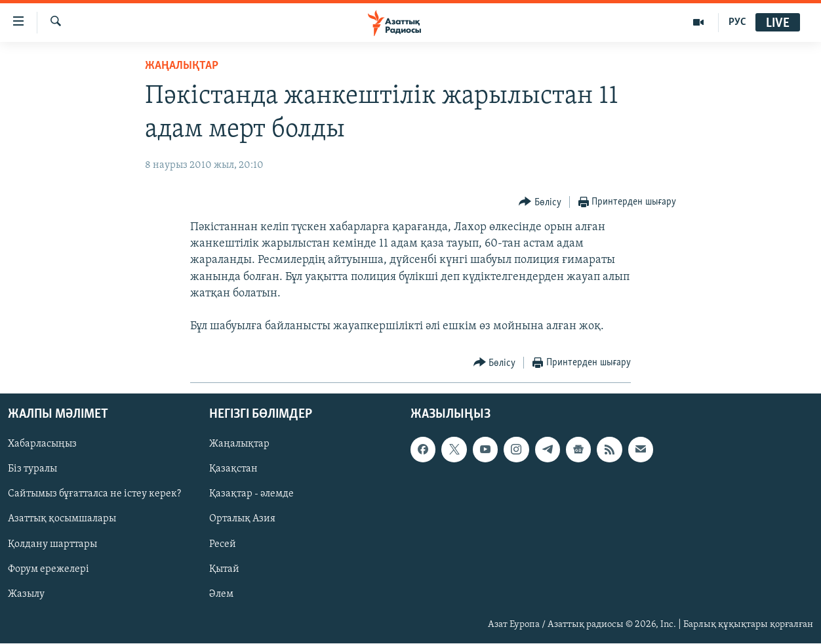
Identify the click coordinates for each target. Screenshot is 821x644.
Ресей (223, 544)
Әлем (221, 594)
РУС (737, 22)
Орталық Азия (242, 519)
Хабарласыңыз (42, 445)
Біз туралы (32, 470)
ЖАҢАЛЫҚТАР (182, 66)
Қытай (224, 569)
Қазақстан (233, 470)
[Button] (540, 202)
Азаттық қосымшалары (62, 519)
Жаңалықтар (239, 445)
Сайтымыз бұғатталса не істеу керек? (94, 494)
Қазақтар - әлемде (251, 494)
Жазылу (26, 594)
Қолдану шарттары (52, 544)
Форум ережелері (49, 569)
